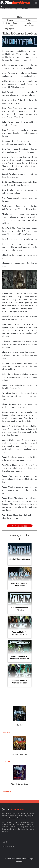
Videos (29, 20)
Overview (10, 20)
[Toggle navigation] (36, 3)
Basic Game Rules (10, 23)
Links (29, 23)
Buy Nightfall (10, 29)
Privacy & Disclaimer (8, 846)
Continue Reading (19, 526)
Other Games (29, 26)
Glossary (10, 26)
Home (3, 9)
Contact (4, 842)
